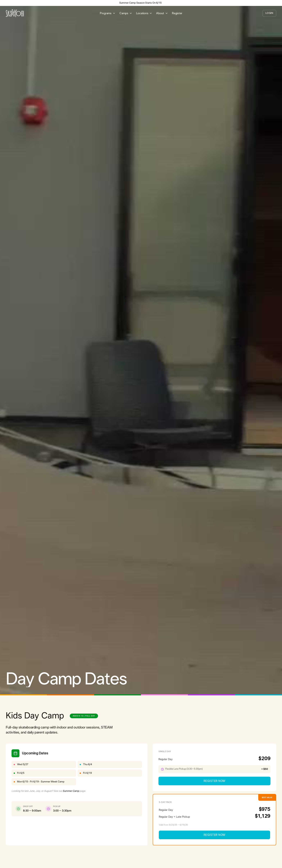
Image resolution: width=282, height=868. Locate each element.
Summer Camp (71, 791)
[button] (107, 13)
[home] (15, 13)
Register (177, 13)
